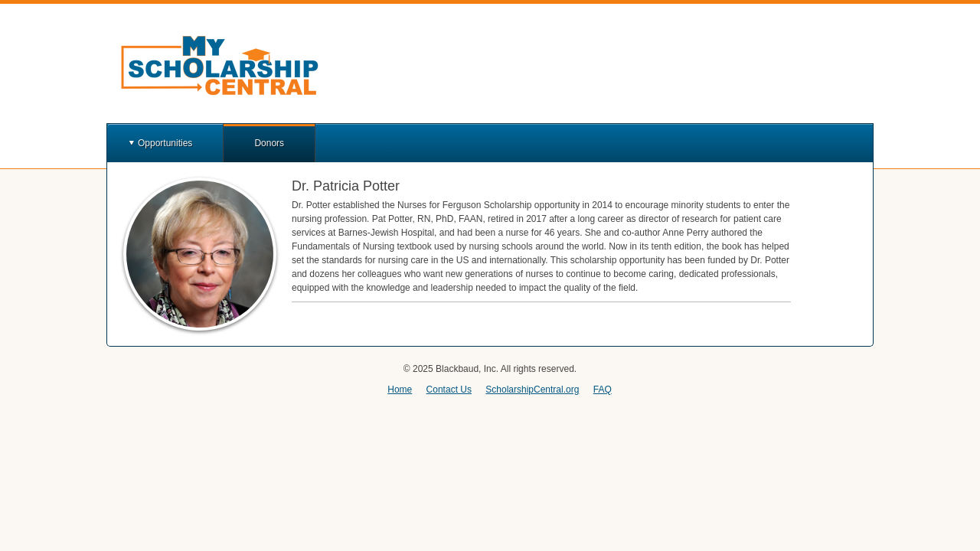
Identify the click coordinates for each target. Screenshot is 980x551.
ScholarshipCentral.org (532, 390)
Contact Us (449, 390)
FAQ (603, 390)
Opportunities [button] (165, 143)
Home (400, 390)
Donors (269, 143)
